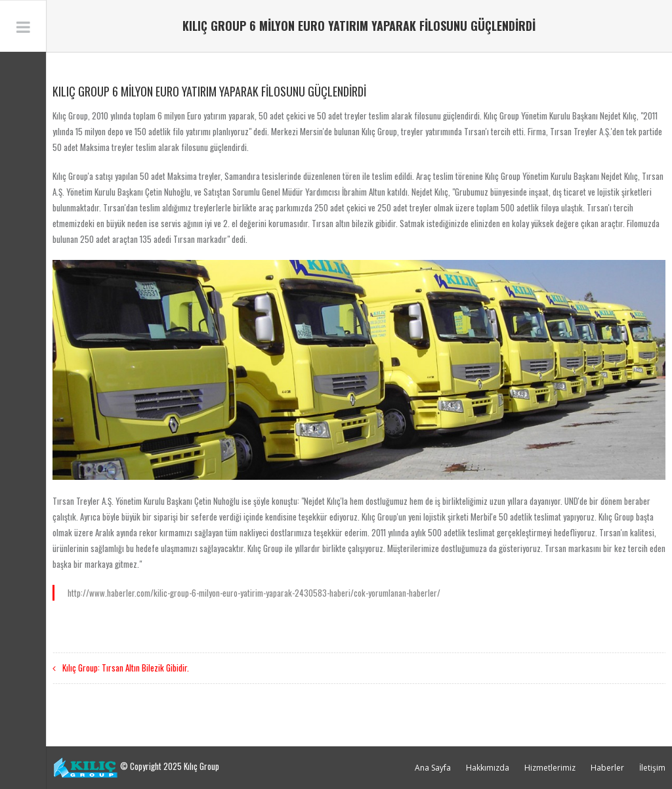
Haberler (607, 768)
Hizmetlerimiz (550, 768)
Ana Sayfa (433, 768)
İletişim (652, 768)
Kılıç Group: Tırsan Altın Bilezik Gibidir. (126, 668)
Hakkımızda (488, 768)
